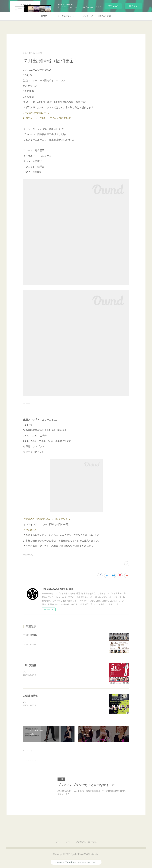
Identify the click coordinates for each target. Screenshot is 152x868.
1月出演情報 (30, 665)
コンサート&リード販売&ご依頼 (96, 16)
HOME (44, 16)
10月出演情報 (30, 696)
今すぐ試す (113, 6)
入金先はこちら (31, 530)
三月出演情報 (30, 635)
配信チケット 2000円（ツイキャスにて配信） (48, 118)
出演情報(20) (28, 555)
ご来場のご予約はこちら (36, 113)
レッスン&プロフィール (65, 16)
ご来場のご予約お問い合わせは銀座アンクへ (47, 519)
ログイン (133, 6)
